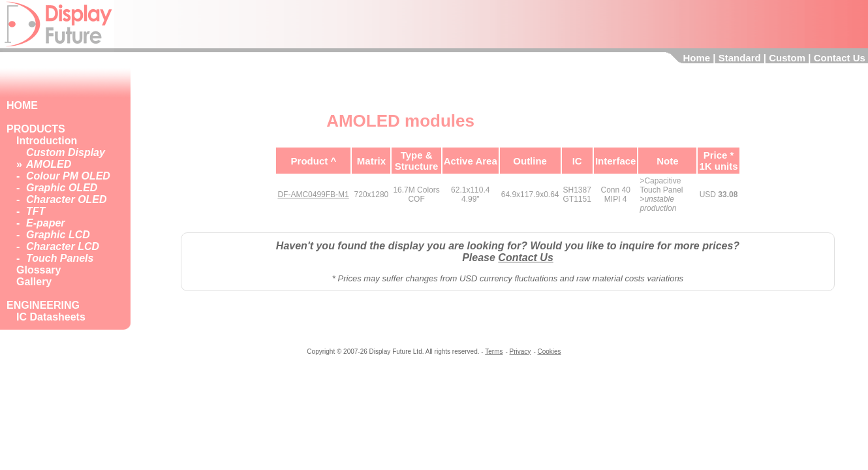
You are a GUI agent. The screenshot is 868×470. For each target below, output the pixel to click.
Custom (787, 58)
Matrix (371, 161)
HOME (22, 105)
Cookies (549, 352)
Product (310, 161)
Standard (740, 58)
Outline (530, 161)
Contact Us (840, 58)
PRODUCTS (36, 129)
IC (577, 161)
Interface (616, 161)
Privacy (520, 352)
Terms (494, 352)
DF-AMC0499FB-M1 (313, 195)
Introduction (47, 141)
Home (696, 58)
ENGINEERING (43, 305)
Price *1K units (718, 161)
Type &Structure (417, 161)
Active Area (471, 161)
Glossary (39, 270)
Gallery (34, 282)
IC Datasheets (51, 317)
